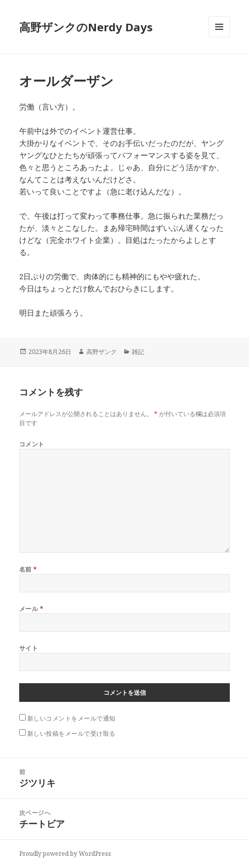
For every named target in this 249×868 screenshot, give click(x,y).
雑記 (138, 352)
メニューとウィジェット (219, 37)
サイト (29, 648)
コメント (32, 444)
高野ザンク (102, 352)
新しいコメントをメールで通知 (71, 718)
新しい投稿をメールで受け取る (71, 733)
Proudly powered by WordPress (65, 854)
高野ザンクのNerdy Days (86, 27)
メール (31, 609)
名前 (28, 569)
